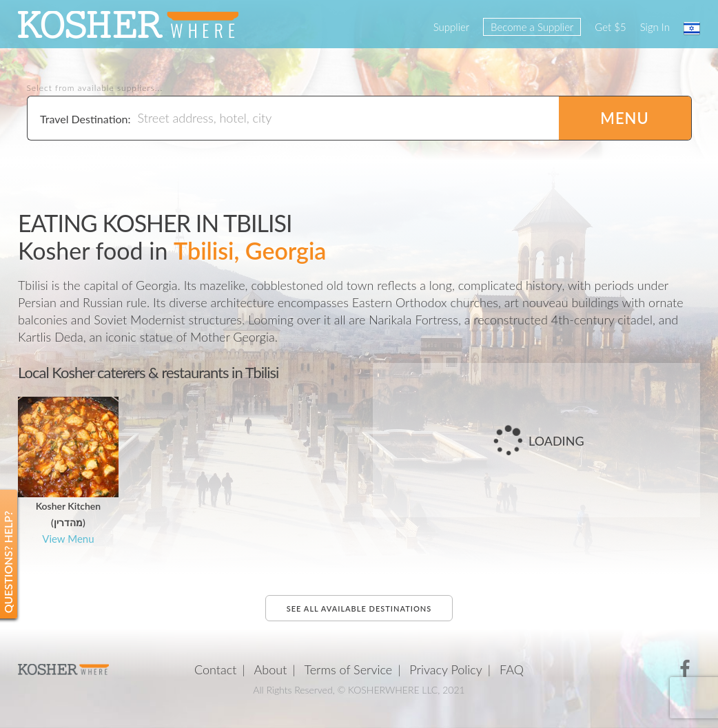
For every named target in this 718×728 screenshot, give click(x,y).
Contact (215, 669)
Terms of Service (349, 669)
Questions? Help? (8, 562)
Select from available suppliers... (95, 88)
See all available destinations (359, 609)
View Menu (68, 539)
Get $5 (610, 27)
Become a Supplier (532, 27)
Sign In (655, 27)
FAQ (512, 669)
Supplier (451, 27)
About (271, 669)
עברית (692, 28)
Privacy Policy (446, 669)
